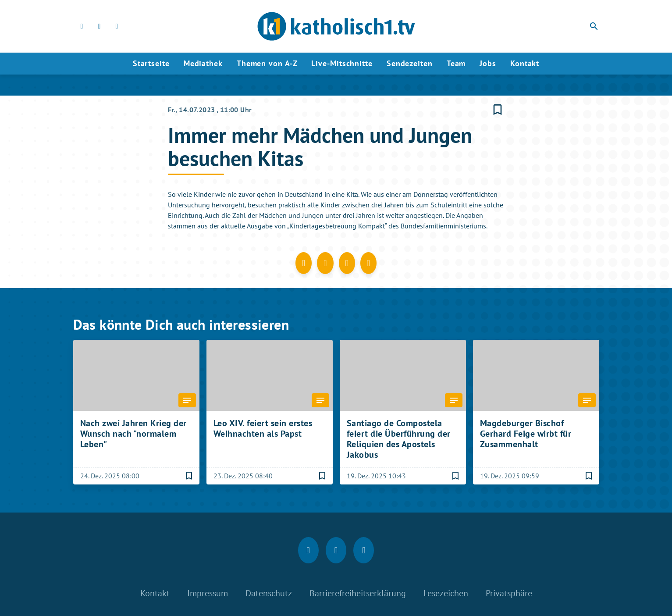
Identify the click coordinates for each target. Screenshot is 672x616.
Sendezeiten (410, 63)
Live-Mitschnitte (342, 63)
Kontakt (525, 63)
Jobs (488, 63)
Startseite (151, 63)
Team (456, 63)
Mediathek (203, 63)
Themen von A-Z (267, 63)
